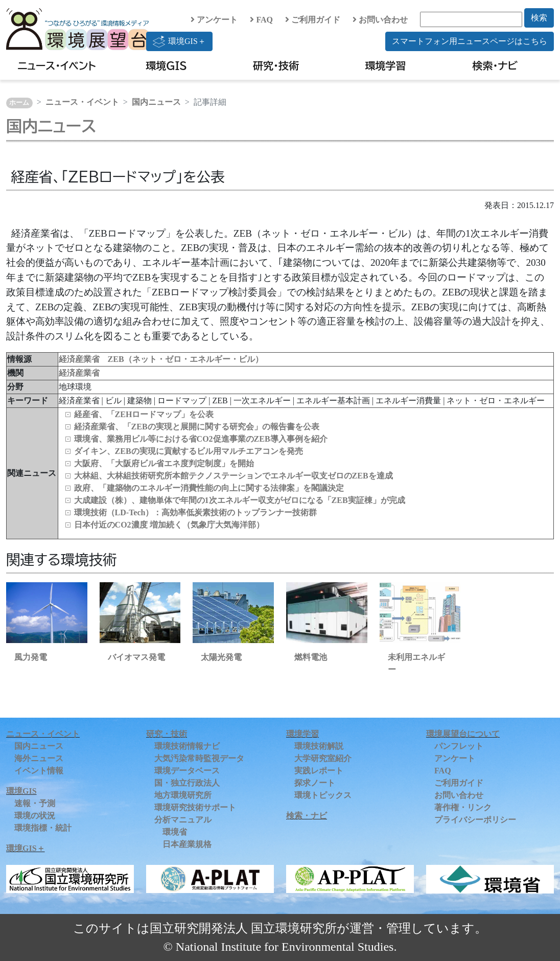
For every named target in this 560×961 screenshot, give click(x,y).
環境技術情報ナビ (187, 746)
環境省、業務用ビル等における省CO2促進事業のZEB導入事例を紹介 (201, 439)
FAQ (261, 20)
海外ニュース (39, 758)
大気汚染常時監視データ (199, 758)
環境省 (175, 832)
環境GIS (166, 65)
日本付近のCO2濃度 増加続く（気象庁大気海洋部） (169, 525)
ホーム (19, 103)
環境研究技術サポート (195, 807)
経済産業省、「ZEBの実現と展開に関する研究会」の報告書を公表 (197, 427)
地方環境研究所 (183, 795)
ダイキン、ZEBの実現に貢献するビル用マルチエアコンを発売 (189, 451)
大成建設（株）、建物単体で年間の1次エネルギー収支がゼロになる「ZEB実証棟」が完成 (240, 500)
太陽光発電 (221, 657)
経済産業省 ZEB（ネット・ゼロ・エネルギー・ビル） (161, 359)
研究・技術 (276, 65)
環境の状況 (35, 816)
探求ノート (315, 783)
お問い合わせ (380, 20)
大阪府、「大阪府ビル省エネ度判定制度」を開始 (164, 463)
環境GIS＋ (179, 41)
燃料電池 (311, 657)
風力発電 (31, 657)
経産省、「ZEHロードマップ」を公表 (144, 414)
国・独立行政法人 (187, 783)
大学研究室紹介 (323, 758)
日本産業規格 (187, 844)
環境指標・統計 (43, 828)
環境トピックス (323, 795)
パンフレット (459, 746)
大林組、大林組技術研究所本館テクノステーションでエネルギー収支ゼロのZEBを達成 (234, 476)
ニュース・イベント (57, 65)
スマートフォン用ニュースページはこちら (470, 41)
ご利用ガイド (313, 20)
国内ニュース (156, 102)
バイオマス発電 (136, 657)
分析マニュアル (183, 820)
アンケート (214, 20)
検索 (539, 18)
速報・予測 (35, 803)
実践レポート (319, 771)
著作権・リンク (463, 807)
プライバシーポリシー (475, 820)
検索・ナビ (495, 65)
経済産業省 (79, 373)
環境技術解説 (319, 746)
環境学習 (385, 65)
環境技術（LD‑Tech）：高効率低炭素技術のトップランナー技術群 (196, 512)
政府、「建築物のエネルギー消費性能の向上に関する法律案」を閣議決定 (209, 488)
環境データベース (187, 771)
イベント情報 (39, 771)
